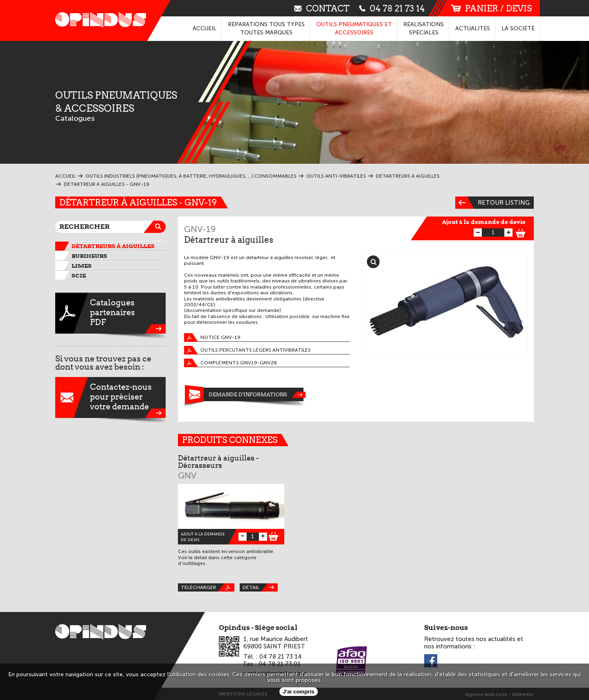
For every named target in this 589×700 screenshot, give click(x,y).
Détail (260, 587)
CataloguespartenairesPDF (110, 313)
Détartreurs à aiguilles (113, 246)
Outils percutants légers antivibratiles (247, 350)
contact (322, 8)
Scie (79, 275)
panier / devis (491, 8)
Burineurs (89, 256)
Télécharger (208, 587)
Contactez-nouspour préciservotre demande (110, 397)
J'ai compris (298, 692)
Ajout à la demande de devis (484, 222)
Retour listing (492, 203)
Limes (82, 266)
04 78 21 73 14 (392, 8)
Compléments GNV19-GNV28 (230, 363)
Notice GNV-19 (212, 338)
